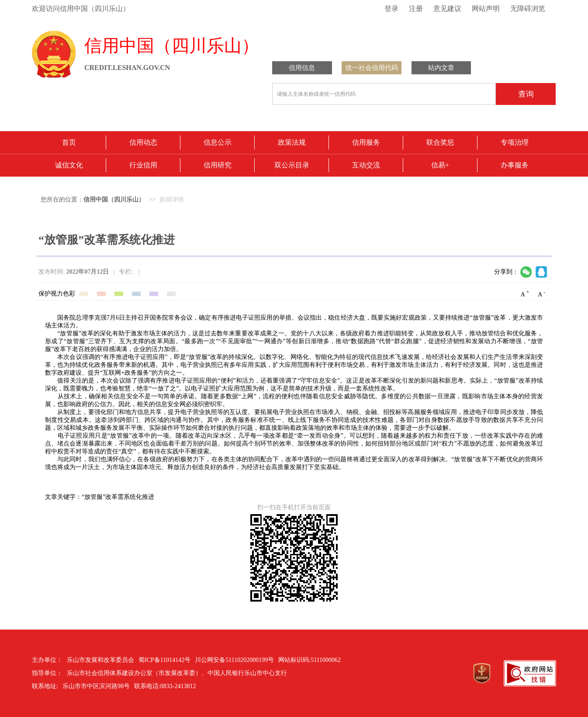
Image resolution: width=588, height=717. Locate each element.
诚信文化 (69, 165)
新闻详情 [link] (172, 200)
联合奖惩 (440, 142)
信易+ (440, 165)
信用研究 (218, 165)
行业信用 (143, 165)
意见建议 (447, 9)
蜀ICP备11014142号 (164, 660)
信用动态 (143, 142)
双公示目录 (292, 165)
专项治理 (515, 142)
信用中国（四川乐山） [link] (114, 200)
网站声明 (486, 9)
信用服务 (366, 142)
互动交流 (366, 165)
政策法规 (292, 142)
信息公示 (218, 142)
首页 (69, 142)
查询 (526, 94)
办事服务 (515, 165)
